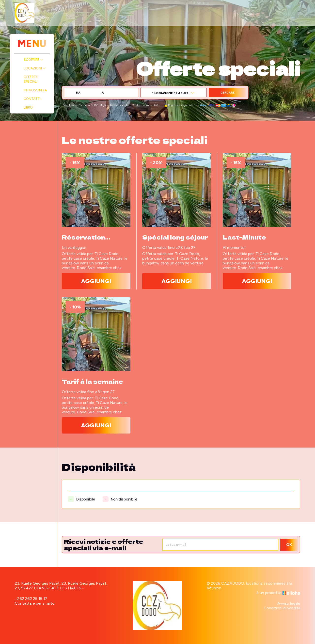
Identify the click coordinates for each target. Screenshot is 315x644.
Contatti (32, 99)
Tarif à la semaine (92, 381)
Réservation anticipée (83, 237)
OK (289, 545)
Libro (28, 107)
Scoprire (34, 60)
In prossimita (35, 90)
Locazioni (35, 68)
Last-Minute (244, 237)
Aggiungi (96, 281)
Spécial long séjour (175, 237)
